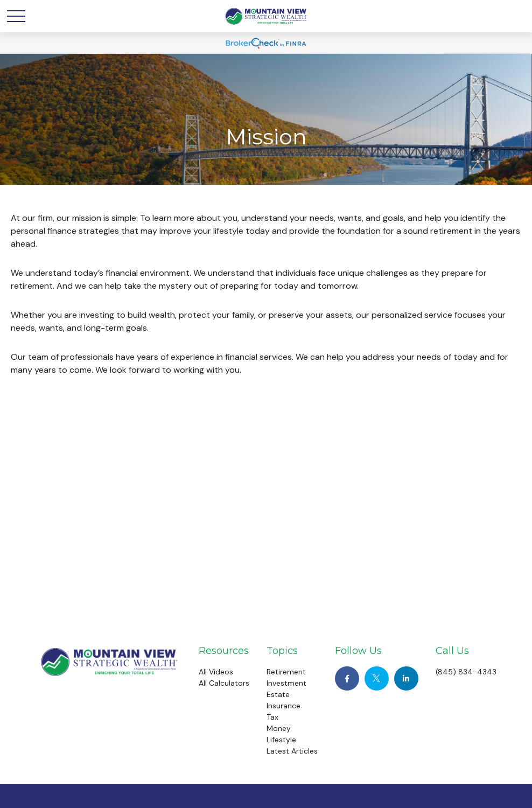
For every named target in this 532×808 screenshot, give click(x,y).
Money (279, 728)
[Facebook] (347, 678)
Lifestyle (281, 740)
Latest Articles (292, 751)
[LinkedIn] (406, 678)
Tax (272, 717)
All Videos (216, 672)
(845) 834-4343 (466, 672)
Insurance (283, 706)
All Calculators (224, 683)
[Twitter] (377, 678)
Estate (278, 694)
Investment (286, 683)
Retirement (286, 672)
